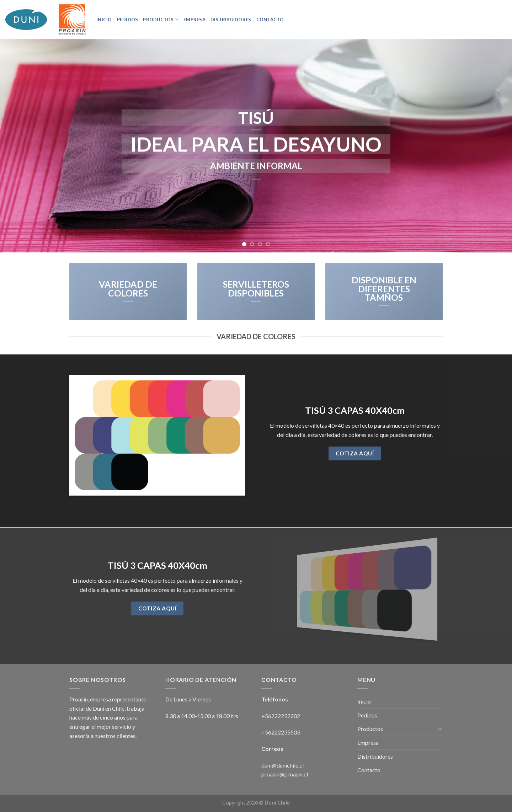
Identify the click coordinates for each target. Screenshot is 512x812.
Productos (161, 19)
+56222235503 (281, 732)
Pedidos (128, 20)
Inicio (104, 20)
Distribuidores (231, 20)
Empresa (194, 20)
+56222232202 (281, 716)
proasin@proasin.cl (285, 774)
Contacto (270, 20)
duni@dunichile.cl (282, 765)
